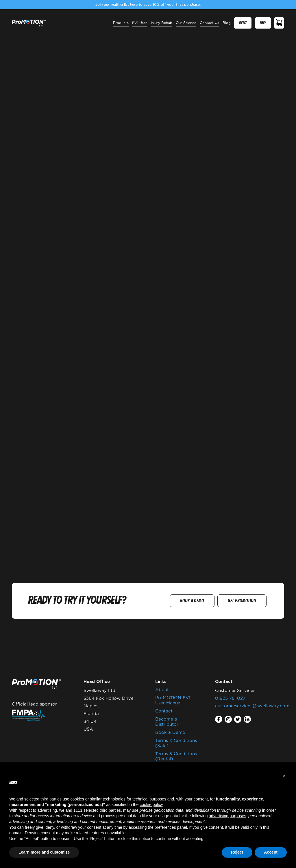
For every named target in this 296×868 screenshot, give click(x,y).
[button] (284, 776)
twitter (238, 719)
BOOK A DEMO (192, 601)
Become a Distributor (167, 722)
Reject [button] (237, 852)
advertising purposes (227, 816)
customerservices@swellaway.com (252, 706)
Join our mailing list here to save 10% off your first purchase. (148, 4)
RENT (243, 23)
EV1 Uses (140, 23)
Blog (227, 23)
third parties (110, 810)
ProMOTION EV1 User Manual (173, 700)
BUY (263, 23)
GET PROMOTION (242, 601)
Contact (164, 711)
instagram (228, 719)
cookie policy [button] (151, 805)
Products (121, 23)
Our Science (186, 23)
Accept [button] (271, 852)
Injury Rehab (162, 23)
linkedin (247, 719)
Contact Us (209, 23)
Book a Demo (170, 732)
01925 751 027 (230, 698)
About (162, 690)
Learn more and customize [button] (44, 852)
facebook (218, 719)
